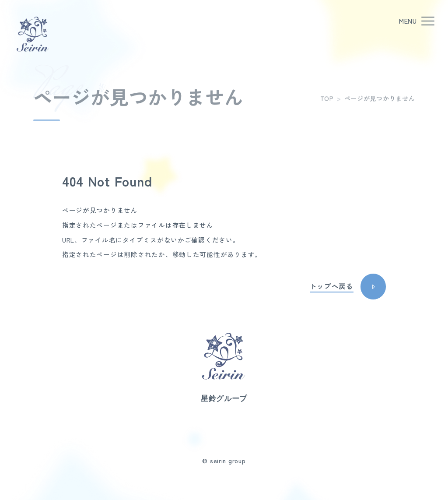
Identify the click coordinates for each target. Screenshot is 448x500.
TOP (327, 102)
